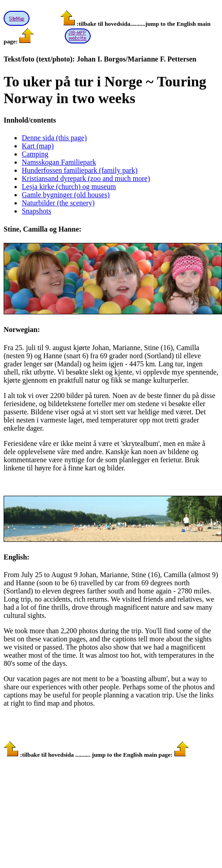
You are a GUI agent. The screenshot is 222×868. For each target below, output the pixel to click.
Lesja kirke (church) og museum (69, 187)
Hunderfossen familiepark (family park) (80, 170)
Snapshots (36, 211)
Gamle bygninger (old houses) (66, 195)
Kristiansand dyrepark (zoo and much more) (86, 178)
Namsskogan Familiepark (59, 162)
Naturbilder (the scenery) (58, 203)
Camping (35, 154)
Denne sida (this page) (54, 138)
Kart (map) (38, 146)
